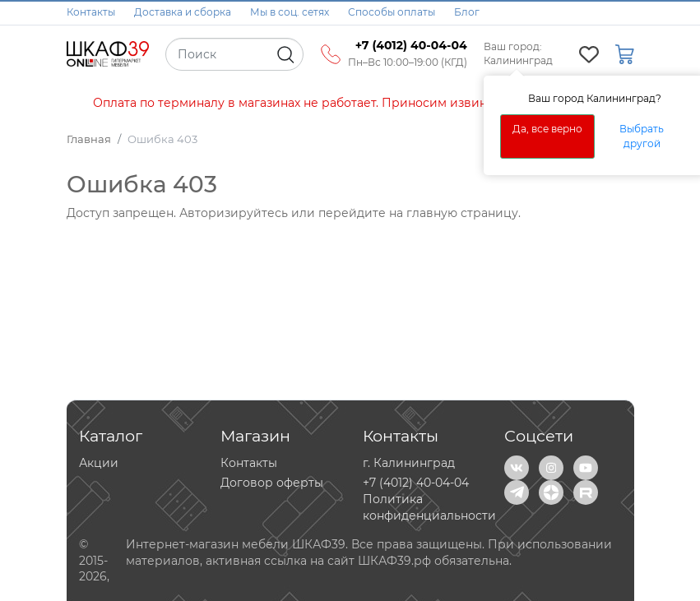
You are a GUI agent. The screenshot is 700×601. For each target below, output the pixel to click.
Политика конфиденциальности (429, 507)
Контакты (91, 12)
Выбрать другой (642, 136)
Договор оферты (272, 483)
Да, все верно (547, 129)
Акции (99, 463)
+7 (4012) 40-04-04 (416, 483)
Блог (467, 12)
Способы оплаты (392, 12)
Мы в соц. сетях (290, 12)
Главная (89, 139)
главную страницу (462, 213)
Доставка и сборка (183, 12)
